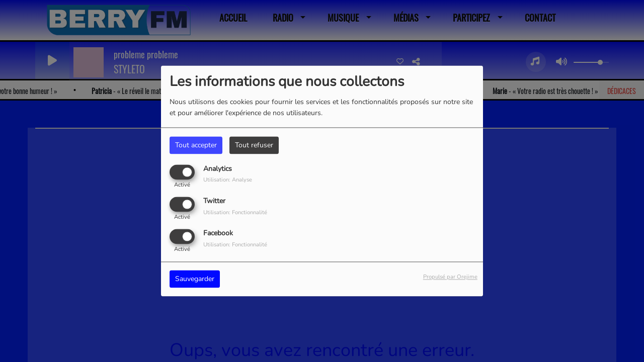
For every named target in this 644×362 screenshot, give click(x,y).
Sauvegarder (195, 279)
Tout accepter (196, 145)
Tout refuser (254, 145)
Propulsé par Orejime (450, 277)
